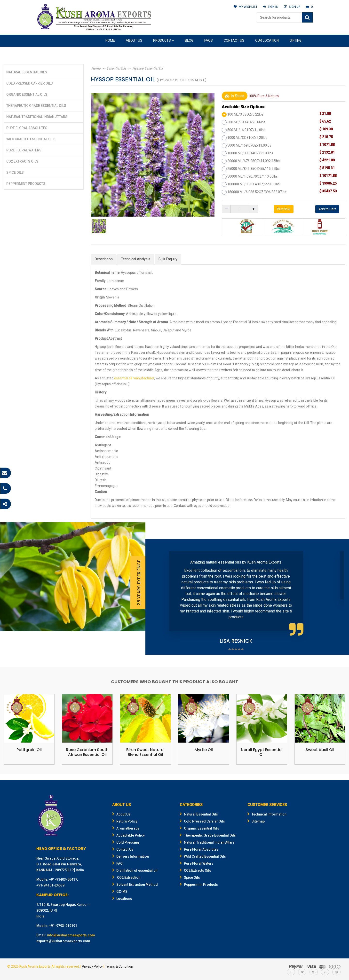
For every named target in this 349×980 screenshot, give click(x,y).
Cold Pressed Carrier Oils (30, 83)
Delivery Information (131, 857)
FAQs (209, 40)
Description (104, 259)
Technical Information (267, 815)
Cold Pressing (126, 843)
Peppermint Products (26, 184)
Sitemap (256, 822)
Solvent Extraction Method (135, 885)
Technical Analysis (136, 259)
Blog (189, 40)
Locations (122, 899)
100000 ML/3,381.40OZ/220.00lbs (254, 184)
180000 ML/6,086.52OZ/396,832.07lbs (257, 192)
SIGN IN (270, 7)
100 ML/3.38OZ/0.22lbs (245, 114)
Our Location (267, 40)
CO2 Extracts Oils (22, 161)
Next (338, 597)
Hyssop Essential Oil (145, 68)
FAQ (117, 864)
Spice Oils (15, 172)
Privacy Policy (92, 967)
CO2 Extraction (126, 878)
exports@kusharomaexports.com (63, 941)
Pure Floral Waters (24, 150)
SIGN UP (292, 7)
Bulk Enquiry (168, 259)
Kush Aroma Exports (35, 967)
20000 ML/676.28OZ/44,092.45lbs (254, 161)
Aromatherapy (126, 829)
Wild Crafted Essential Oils (31, 139)
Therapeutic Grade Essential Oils (36, 106)
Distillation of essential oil (135, 871)
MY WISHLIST (245, 7)
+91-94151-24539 (50, 886)
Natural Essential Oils (27, 72)
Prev (157, 597)
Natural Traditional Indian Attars (37, 117)
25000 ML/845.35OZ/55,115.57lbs (254, 169)
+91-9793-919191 (63, 926)
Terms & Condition (119, 967)
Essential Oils (115, 68)
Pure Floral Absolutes (27, 128)
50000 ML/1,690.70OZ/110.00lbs (253, 176)
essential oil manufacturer (134, 378)
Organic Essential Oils (27, 94)
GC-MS (120, 892)
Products (164, 40)
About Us (134, 40)
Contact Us (234, 40)
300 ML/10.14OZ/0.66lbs (246, 122)
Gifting (296, 40)
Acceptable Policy (128, 836)
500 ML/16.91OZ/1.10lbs (246, 130)
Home (110, 40)
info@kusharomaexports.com (71, 935)
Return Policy (125, 822)
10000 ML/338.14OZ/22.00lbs (250, 153)
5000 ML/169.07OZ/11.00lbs (249, 145)
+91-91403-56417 (63, 880)
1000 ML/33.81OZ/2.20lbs (247, 138)
